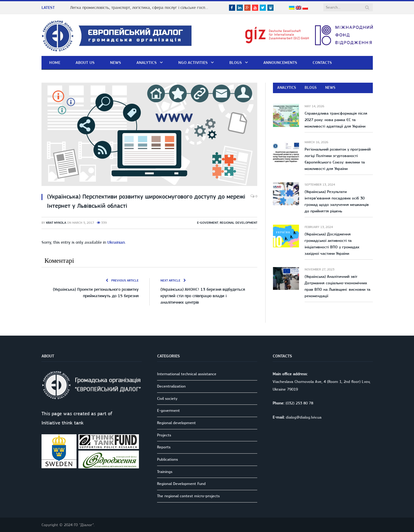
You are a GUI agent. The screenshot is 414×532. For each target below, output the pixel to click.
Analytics (147, 62)
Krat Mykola (56, 223)
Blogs (236, 62)
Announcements (280, 62)
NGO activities (193, 62)
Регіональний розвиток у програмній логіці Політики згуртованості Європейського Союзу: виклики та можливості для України (338, 159)
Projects (164, 435)
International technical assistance (187, 374)
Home (55, 62)
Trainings (165, 472)
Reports (164, 447)
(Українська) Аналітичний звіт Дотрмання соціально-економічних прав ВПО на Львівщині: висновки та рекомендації (337, 286)
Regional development (239, 223)
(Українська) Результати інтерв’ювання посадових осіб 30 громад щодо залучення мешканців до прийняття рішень (337, 201)
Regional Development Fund (181, 484)
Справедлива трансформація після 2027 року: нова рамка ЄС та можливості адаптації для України (336, 120)
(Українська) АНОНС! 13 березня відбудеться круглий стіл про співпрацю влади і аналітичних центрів (203, 296)
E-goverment (208, 223)
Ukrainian (116, 242)
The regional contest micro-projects (188, 496)
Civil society (167, 398)
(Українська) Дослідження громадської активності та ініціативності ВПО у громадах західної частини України (332, 244)
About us (85, 62)
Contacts (322, 62)
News (116, 62)
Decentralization (171, 386)
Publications (168, 459)
